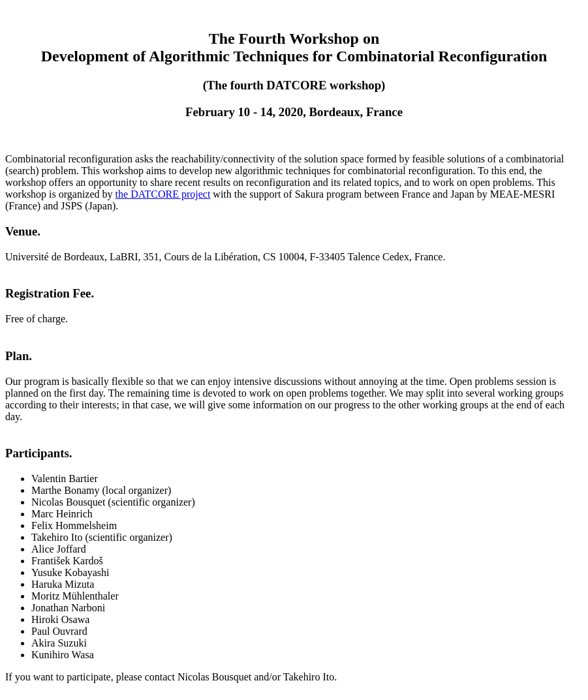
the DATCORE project (163, 194)
